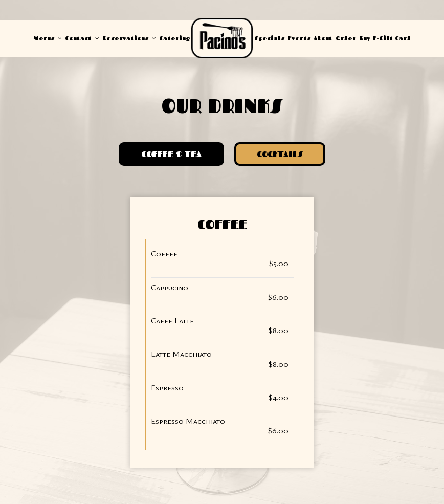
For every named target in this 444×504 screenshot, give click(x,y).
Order (346, 38)
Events (299, 38)
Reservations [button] (129, 38)
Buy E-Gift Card (385, 38)
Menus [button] (48, 38)
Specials (269, 38)
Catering (174, 38)
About (323, 38)
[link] (222, 38)
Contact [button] (82, 38)
